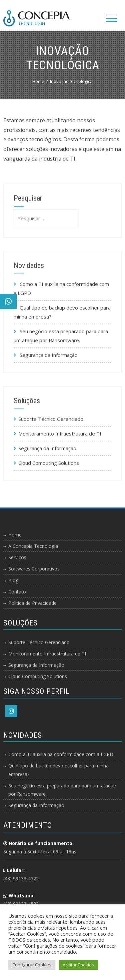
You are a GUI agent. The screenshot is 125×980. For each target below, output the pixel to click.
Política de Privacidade (32, 603)
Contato (17, 592)
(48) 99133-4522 (21, 879)
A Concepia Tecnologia (33, 546)
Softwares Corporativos (34, 569)
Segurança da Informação (49, 355)
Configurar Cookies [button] (32, 965)
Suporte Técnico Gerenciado (51, 419)
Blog (13, 580)
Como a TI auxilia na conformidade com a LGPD (61, 754)
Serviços (17, 557)
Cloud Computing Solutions (49, 463)
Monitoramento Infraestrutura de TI (60, 434)
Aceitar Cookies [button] (78, 965)
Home (15, 535)
